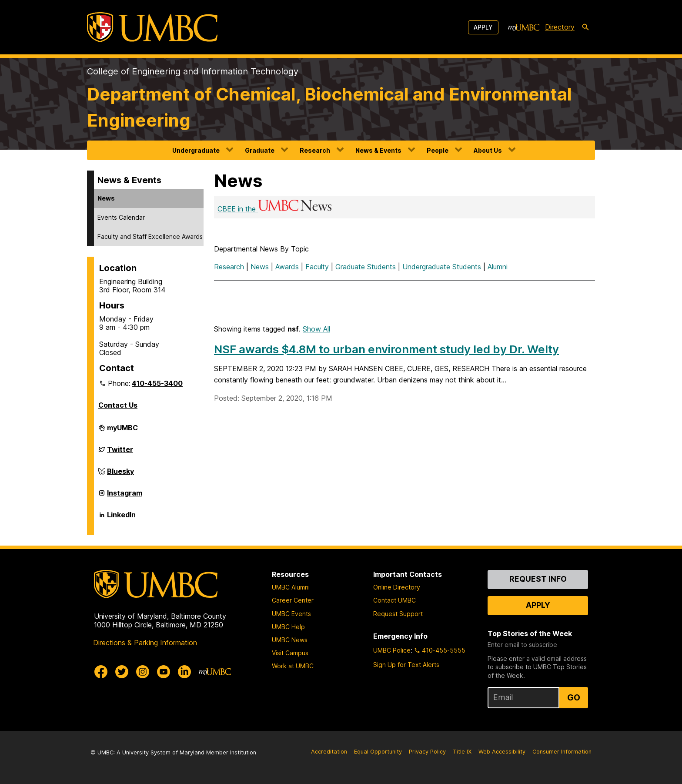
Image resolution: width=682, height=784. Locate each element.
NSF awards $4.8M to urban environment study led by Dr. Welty (386, 349)
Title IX (462, 752)
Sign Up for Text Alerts (406, 665)
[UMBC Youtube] (164, 672)
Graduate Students (366, 267)
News (106, 198)
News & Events (378, 150)
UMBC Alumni (291, 587)
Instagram (125, 496)
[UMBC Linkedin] (184, 672)
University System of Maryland (163, 752)
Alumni (498, 267)
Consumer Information (562, 752)
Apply (483, 27)
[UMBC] (152, 27)
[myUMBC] (524, 27)
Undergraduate (196, 150)
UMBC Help (288, 627)
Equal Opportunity (378, 752)
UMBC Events (291, 614)
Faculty (317, 267)
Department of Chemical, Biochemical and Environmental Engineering (329, 107)
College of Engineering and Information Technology (193, 71)
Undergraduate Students (442, 267)
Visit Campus (290, 653)
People (438, 150)
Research (315, 150)
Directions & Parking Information (145, 643)
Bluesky (120, 475)
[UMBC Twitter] (122, 672)
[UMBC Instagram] (143, 672)
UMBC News (290, 640)
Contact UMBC (394, 600)
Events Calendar (121, 217)
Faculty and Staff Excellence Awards (150, 236)
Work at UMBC (293, 666)
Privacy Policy (427, 752)
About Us (488, 150)
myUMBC (122, 431)
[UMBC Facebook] (101, 672)
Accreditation (329, 752)
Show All (316, 329)
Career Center (293, 600)
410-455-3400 (157, 383)
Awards (287, 267)
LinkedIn (121, 518)
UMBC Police (392, 650)
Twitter (120, 453)
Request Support (398, 614)
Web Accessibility (502, 752)
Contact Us (118, 405)
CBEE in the (275, 209)
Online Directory (397, 587)
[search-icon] (585, 27)
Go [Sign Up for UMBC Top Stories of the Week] (574, 697)
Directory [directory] (560, 27)
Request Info (538, 579)
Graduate (260, 150)
